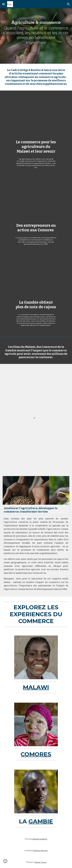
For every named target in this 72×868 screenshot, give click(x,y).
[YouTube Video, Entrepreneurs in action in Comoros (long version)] (36, 199)
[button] (4, 4)
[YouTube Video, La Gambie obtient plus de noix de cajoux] (36, 276)
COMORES (36, 754)
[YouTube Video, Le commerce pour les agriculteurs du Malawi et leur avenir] (36, 116)
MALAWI (36, 687)
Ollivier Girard (40, 862)
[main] (36, 77)
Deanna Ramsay (41, 850)
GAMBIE (41, 821)
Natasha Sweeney (40, 839)
